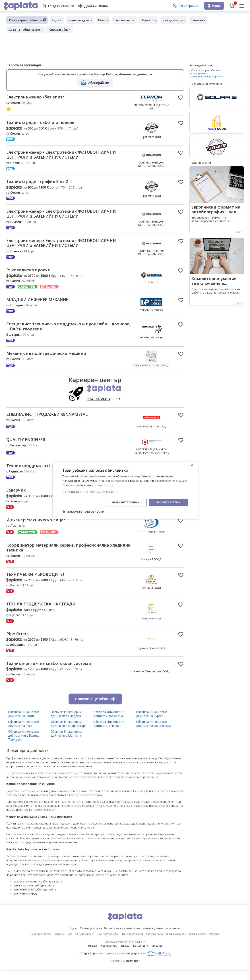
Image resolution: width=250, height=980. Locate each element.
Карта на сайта (154, 944)
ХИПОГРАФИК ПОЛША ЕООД (151, 372)
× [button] (192, 465)
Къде (56, 20)
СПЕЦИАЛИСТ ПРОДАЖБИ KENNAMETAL (53, 421)
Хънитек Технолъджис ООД (151, 681)
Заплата (209, 20)
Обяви (125, 956)
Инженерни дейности (25, 20)
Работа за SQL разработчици (205, 70)
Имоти (90, 956)
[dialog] (125, 490)
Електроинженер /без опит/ (39, 97)
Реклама (214, 944)
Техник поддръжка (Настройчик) (46, 472)
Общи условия (87, 939)
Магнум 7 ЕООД (151, 567)
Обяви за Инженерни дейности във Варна (109, 724)
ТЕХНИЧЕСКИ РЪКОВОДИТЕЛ (40, 583)
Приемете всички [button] (167, 502)
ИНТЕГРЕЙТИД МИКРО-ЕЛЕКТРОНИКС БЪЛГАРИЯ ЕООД (151, 459)
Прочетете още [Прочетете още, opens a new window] (105, 485)
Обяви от (155, 20)
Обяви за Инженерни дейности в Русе (24, 734)
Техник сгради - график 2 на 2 (42, 184)
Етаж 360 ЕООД (151, 628)
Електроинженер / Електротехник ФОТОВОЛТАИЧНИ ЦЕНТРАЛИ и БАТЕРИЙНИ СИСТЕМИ (69, 156)
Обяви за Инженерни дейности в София (24, 724)
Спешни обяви (62, 30)
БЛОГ (70, 944)
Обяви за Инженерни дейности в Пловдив (66, 724)
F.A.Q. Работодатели (108, 944)
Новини (159, 956)
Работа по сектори (41, 944)
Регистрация (186, 6)
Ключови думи (81, 20)
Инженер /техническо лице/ (40, 527)
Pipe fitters (19, 643)
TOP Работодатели (133, 944)
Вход (214, 6)
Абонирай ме (99, 83)
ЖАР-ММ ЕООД (151, 596)
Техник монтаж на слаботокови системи (55, 673)
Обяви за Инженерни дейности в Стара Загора (69, 734)
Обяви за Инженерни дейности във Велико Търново (24, 746)
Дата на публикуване (25, 30)
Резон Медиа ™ (132, 971)
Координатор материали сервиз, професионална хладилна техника (65, 555)
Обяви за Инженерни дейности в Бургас (152, 724)
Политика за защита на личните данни (135, 939)
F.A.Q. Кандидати (85, 944)
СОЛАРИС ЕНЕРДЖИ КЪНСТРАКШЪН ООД (151, 166)
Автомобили (108, 956)
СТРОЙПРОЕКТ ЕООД (151, 539)
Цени (68, 939)
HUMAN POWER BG (151, 315)
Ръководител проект (31, 274)
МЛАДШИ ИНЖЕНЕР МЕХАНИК (42, 305)
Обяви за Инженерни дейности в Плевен (109, 734)
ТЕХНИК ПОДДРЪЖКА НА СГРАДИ (46, 613)
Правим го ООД (151, 138)
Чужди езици (182, 20)
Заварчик (18, 497)
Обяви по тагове (198, 944)
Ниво (106, 20)
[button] (125, 492)
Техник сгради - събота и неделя (46, 123)
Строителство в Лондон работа (206, 77)
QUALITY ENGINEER (29, 446)
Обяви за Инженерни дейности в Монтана (66, 744)
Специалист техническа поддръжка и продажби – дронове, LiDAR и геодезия (66, 332)
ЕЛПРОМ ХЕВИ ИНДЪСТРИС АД (151, 107)
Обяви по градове (176, 944)
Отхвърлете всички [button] (123, 502)
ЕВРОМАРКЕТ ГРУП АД (151, 433)
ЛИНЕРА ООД (151, 287)
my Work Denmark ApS (151, 658)
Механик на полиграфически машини (52, 360)
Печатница (142, 956)
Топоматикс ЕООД (151, 343)
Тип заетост (129, 20)
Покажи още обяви (95, 709)
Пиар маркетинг (198, 73)
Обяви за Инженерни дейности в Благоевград (154, 734)
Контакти (178, 939)
